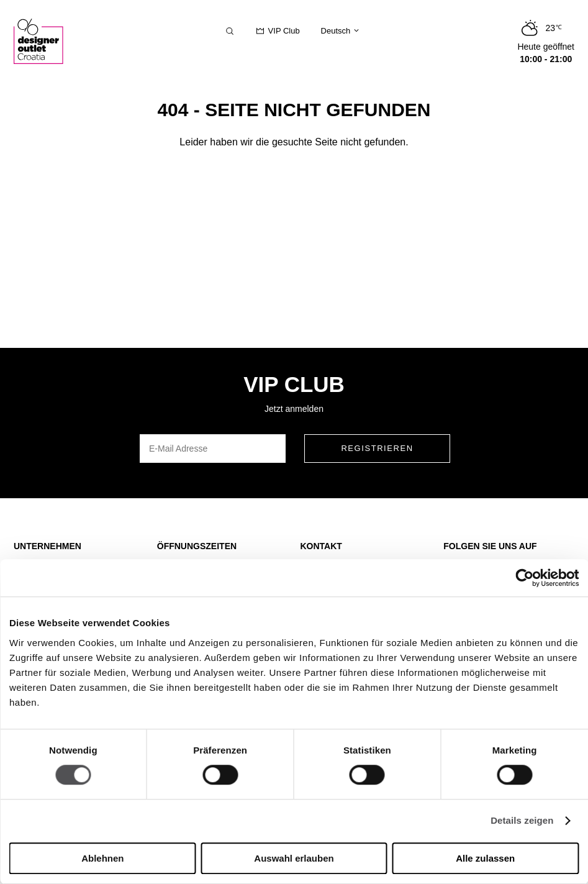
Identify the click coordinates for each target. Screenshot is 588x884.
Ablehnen (102, 858)
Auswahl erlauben (294, 858)
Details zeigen (522, 821)
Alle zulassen (485, 858)
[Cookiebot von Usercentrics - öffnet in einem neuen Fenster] (524, 578)
